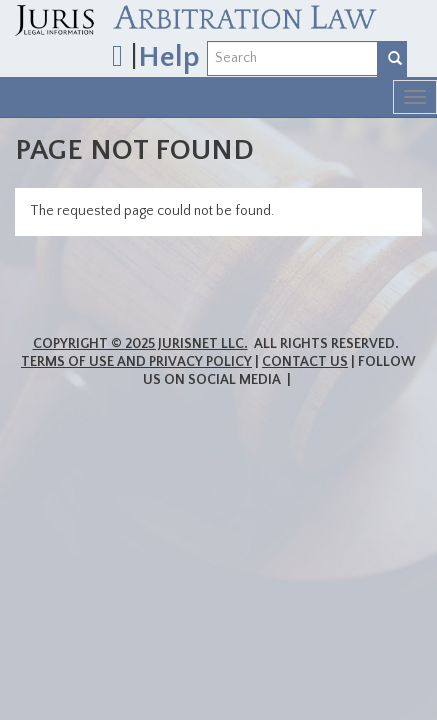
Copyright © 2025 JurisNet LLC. (140, 344)
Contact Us (305, 362)
